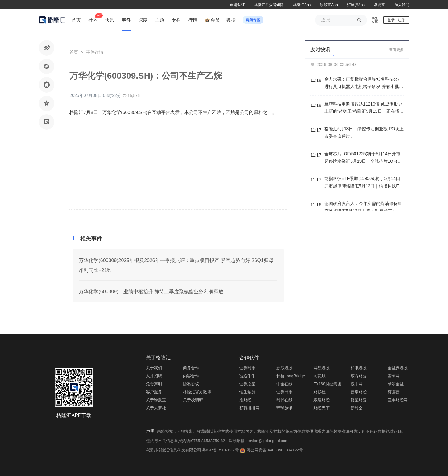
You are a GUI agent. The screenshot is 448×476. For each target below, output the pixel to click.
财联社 (319, 392)
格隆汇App (302, 5)
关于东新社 (156, 408)
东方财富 (359, 376)
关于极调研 (193, 400)
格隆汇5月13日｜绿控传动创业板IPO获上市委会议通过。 (364, 132)
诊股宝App (329, 5)
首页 (74, 52)
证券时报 (247, 368)
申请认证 (238, 5)
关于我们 (154, 368)
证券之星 (247, 384)
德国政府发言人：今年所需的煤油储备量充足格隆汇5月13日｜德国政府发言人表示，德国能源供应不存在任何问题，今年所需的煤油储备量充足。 (363, 208)
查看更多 (396, 50)
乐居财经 (321, 400)
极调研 (380, 5)
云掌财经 (359, 392)
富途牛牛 (247, 376)
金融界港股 (398, 368)
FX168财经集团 (327, 384)
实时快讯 (320, 50)
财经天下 (321, 408)
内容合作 (191, 376)
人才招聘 (154, 376)
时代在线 (284, 400)
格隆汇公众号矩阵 (269, 5)
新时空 (357, 408)
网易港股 (321, 368)
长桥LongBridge (291, 376)
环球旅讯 (284, 408)
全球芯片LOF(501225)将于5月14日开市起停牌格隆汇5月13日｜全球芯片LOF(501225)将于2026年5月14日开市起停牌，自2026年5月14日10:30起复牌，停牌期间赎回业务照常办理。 (364, 158)
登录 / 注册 (396, 20)
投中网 (357, 384)
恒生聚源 (247, 392)
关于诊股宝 (156, 400)
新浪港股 (284, 368)
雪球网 (394, 376)
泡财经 (245, 400)
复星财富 (359, 400)
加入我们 (402, 5)
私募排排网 (249, 408)
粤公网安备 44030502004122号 (275, 450)
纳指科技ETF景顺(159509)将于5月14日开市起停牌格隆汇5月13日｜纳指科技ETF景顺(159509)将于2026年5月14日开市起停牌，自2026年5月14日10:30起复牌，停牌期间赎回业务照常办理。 (364, 183)
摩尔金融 (396, 384)
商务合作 (191, 368)
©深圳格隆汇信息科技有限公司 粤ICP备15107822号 (193, 450)
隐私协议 (191, 384)
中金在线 (284, 384)
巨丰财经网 (398, 400)
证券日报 (284, 392)
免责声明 (154, 384)
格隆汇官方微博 (197, 392)
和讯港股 (359, 368)
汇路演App (356, 5)
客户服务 (154, 392)
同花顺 (319, 376)
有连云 (394, 392)
